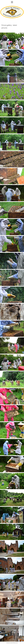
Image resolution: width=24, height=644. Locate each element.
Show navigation (12, 2)
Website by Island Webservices (12, 643)
